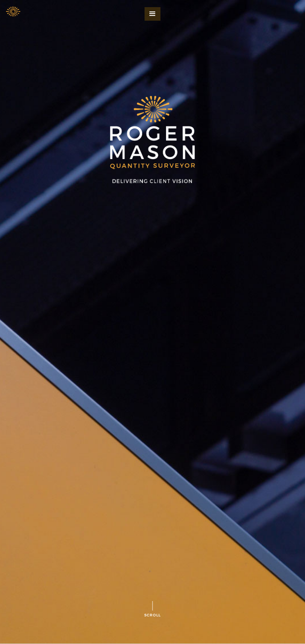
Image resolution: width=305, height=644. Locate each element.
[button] (152, 14)
